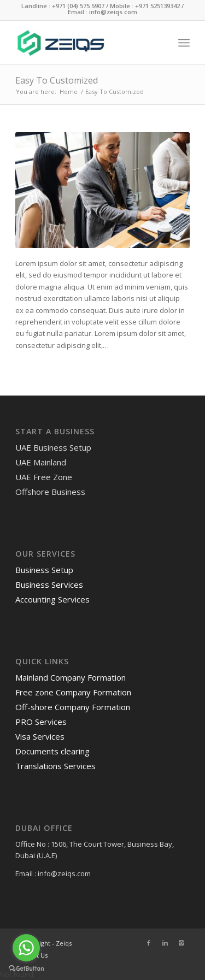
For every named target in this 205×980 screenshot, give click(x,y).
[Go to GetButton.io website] (26, 969)
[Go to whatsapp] (26, 948)
